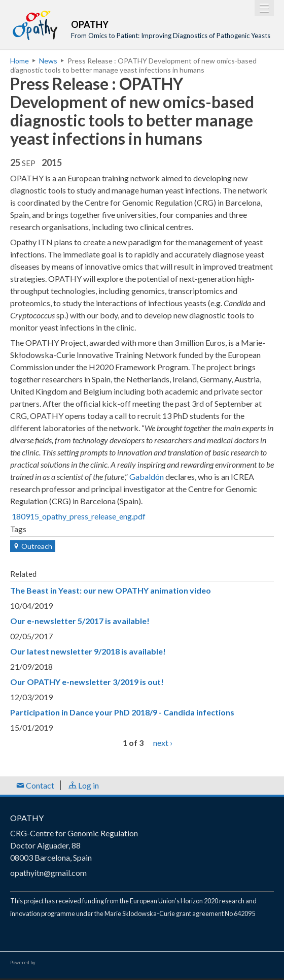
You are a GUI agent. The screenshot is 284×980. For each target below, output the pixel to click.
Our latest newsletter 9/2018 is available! (88, 651)
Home (20, 61)
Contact (35, 785)
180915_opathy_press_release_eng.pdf (79, 516)
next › (163, 743)
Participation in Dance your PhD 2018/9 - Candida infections (122, 712)
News (48, 61)
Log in (84, 785)
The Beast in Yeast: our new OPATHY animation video (111, 590)
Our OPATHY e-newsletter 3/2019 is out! (87, 682)
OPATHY (27, 818)
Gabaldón (147, 477)
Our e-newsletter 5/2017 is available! (80, 621)
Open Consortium (65, 963)
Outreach (32, 546)
